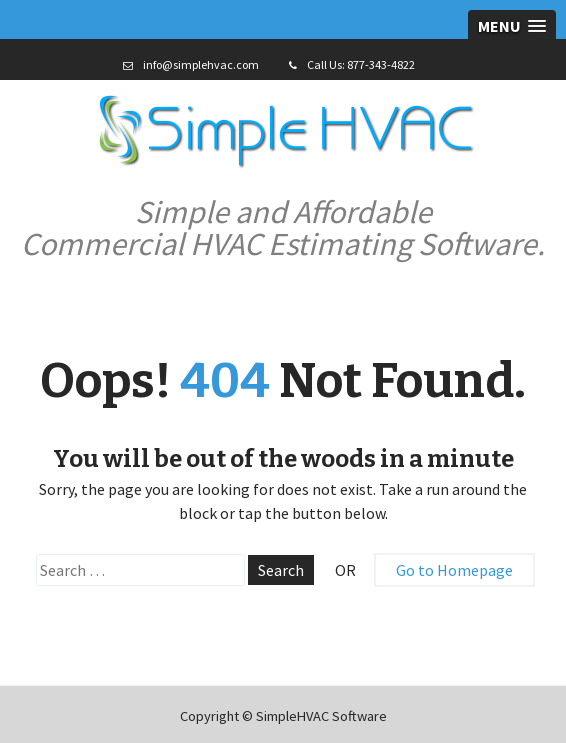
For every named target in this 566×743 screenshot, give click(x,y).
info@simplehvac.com (201, 64)
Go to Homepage (454, 570)
